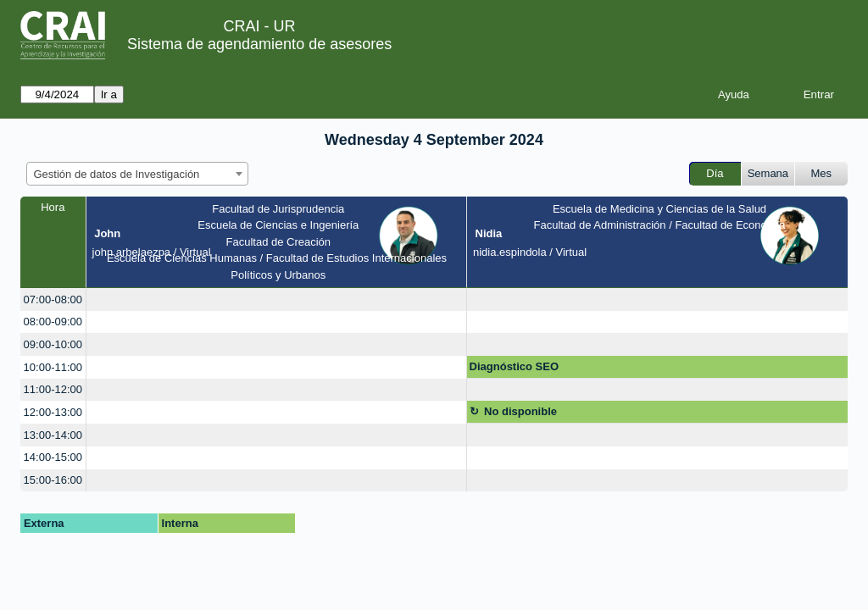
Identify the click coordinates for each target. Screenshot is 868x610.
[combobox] (137, 174)
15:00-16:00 (53, 480)
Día (715, 173)
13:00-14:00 (53, 435)
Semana (768, 173)
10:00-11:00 (53, 367)
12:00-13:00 (53, 412)
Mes (822, 173)
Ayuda (734, 94)
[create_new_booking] (276, 299)
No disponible (520, 411)
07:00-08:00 (53, 299)
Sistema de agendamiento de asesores (259, 44)
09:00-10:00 (53, 344)
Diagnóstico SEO (514, 366)
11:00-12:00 (53, 389)
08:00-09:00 (53, 322)
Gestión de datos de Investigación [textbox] (117, 174)
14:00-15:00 (53, 457)
